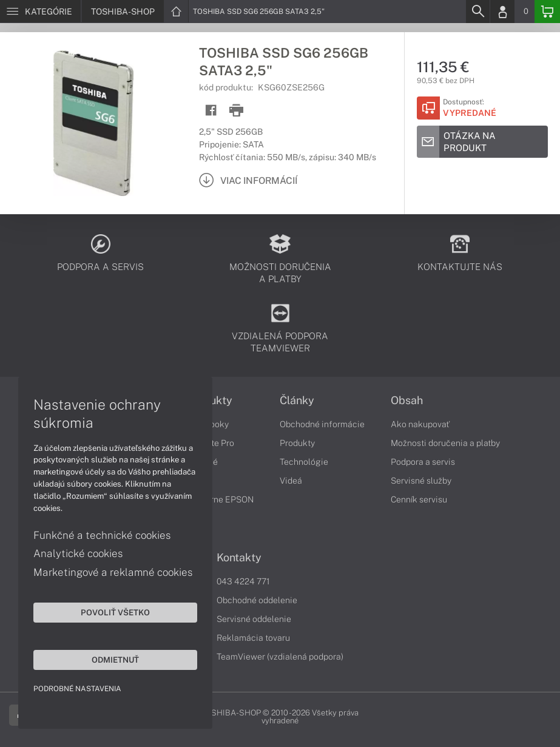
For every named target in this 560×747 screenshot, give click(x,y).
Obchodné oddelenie (257, 600)
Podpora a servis (423, 462)
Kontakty (239, 558)
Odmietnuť (115, 660)
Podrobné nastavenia (77, 689)
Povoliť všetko (115, 612)
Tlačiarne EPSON (220, 499)
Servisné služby (421, 481)
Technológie (304, 462)
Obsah (407, 401)
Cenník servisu (419, 499)
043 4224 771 (243, 581)
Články (297, 401)
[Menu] (40, 12)
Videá (291, 481)
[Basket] (547, 12)
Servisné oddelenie (254, 619)
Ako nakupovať (420, 424)
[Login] (502, 12)
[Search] (477, 12)
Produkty (297, 443)
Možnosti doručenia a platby (445, 443)
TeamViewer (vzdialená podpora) (280, 657)
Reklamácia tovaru (253, 638)
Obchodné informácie (322, 424)
